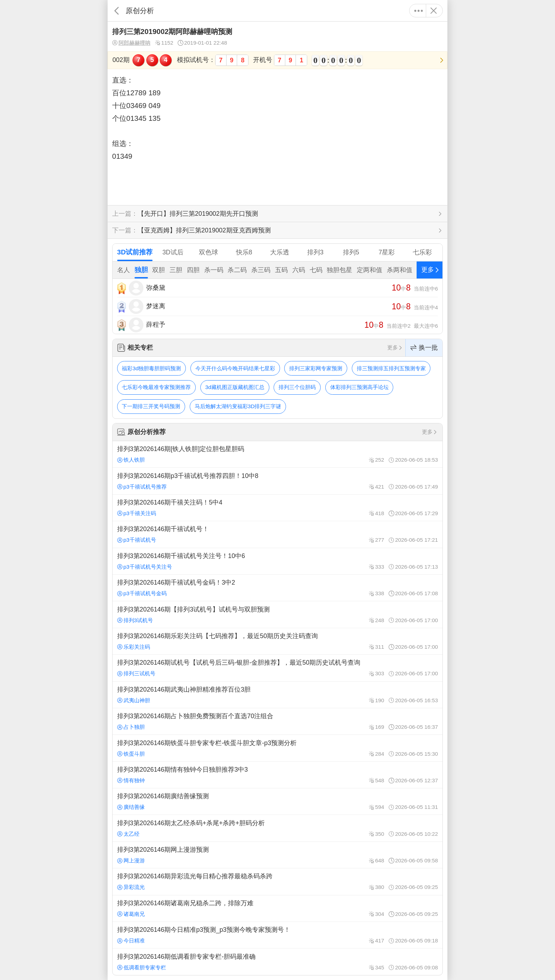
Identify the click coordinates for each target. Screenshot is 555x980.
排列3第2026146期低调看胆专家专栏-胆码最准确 (277, 962)
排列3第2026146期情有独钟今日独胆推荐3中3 (277, 775)
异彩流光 (131, 887)
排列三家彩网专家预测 (316, 368)
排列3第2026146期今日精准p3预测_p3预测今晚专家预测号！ (277, 935)
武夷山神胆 (134, 700)
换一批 (424, 348)
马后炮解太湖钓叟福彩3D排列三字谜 (238, 406)
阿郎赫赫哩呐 (131, 43)
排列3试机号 (135, 620)
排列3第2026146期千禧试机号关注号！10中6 (277, 561)
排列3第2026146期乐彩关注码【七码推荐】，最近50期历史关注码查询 (277, 641)
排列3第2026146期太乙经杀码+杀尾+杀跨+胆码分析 (277, 828)
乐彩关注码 (134, 647)
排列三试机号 (136, 673)
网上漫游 (131, 860)
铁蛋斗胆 (131, 754)
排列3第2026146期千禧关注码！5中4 (277, 508)
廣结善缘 (131, 807)
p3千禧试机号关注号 (145, 567)
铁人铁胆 (131, 460)
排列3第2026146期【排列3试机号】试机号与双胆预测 (277, 614)
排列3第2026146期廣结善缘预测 (277, 801)
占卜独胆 (131, 727)
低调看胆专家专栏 (142, 967)
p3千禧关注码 (137, 513)
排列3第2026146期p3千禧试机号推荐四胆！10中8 (277, 481)
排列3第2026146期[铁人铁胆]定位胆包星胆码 (277, 454)
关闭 (433, 11)
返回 (117, 11)
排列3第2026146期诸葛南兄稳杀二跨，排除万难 (277, 908)
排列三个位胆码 (297, 387)
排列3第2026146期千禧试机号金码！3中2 (277, 588)
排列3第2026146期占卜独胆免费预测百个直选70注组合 (277, 721)
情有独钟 (131, 780)
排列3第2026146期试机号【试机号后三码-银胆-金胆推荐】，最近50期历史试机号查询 (277, 668)
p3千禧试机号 (137, 540)
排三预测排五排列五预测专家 (391, 368)
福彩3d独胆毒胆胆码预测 (151, 368)
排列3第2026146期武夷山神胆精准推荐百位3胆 (277, 695)
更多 (419, 11)
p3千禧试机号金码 (142, 593)
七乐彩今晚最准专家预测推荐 (156, 387)
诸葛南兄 (131, 914)
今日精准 (131, 940)
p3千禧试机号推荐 (142, 487)
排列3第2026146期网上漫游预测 (277, 855)
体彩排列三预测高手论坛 (359, 387)
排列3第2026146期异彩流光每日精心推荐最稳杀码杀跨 (277, 882)
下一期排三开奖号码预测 (151, 406)
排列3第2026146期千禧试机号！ (277, 534)
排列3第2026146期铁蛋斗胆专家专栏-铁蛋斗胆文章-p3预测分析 (277, 748)
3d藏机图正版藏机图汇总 (235, 387)
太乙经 (128, 834)
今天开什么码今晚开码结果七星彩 (235, 368)
